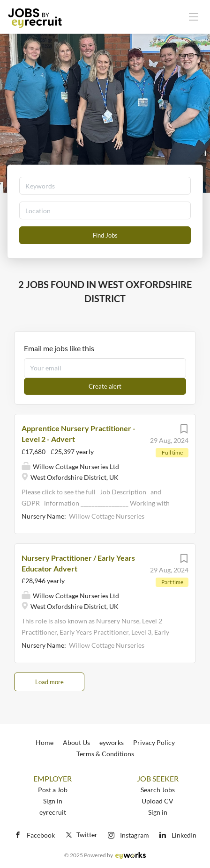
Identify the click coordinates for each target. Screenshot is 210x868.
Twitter (81, 835)
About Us (76, 742)
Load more (49, 682)
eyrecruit (53, 812)
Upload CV (157, 801)
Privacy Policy (154, 742)
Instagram (135, 835)
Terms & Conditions (105, 754)
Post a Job (53, 790)
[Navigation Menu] (194, 16)
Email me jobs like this (59, 348)
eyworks (112, 742)
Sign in (53, 801)
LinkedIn (184, 835)
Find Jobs (105, 235)
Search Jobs (158, 790)
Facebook (41, 835)
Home (45, 742)
